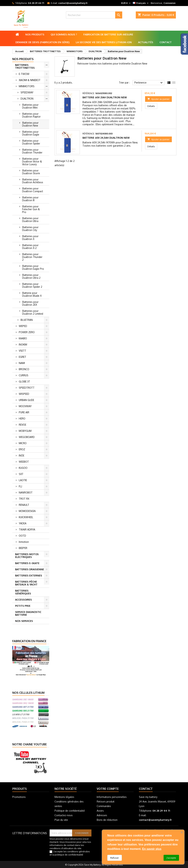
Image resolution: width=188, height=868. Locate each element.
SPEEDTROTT (27, 388)
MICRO (23, 443)
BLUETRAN (27, 320)
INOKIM (23, 345)
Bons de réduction (107, 820)
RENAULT (24, 505)
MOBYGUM (25, 431)
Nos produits (35, 34)
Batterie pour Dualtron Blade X (32, 294)
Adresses (102, 815)
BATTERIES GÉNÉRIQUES (23, 592)
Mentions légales (64, 797)
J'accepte (171, 858)
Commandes (104, 806)
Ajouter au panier (158, 99)
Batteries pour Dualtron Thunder (32, 151)
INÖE (22, 455)
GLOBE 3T (24, 382)
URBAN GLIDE (26, 400)
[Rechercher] (94, 15)
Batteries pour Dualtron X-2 (30, 247)
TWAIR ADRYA (27, 529)
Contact (166, 42)
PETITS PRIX (23, 606)
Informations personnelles (112, 797)
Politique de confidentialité (70, 811)
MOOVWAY (25, 406)
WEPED (23, 326)
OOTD (22, 536)
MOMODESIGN (27, 511)
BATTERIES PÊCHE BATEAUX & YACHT (26, 583)
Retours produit (106, 801)
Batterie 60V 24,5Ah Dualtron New (106, 138)
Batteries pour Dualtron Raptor (31, 115)
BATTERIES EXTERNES (29, 575)
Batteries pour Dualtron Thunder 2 (32, 257)
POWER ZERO (27, 332)
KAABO (23, 338)
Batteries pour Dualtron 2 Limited (33, 312)
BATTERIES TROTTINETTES (25, 66)
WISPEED (24, 394)
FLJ (20, 486)
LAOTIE (23, 480)
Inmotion (24, 542)
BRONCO (24, 369)
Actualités (146, 42)
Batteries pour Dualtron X (30, 238)
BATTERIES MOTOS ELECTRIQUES (27, 556)
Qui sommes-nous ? (64, 34)
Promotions (19, 797)
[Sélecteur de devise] (126, 3)
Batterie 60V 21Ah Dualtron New (105, 97)
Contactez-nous (64, 815)
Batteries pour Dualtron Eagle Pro (33, 267)
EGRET (23, 357)
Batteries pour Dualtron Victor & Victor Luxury (32, 161)
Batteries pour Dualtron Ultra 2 (31, 276)
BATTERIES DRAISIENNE (30, 569)
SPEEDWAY (27, 92)
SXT (21, 474)
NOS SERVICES (24, 621)
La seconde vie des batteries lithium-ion (104, 42)
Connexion (170, 3)
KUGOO (23, 468)
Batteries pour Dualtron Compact (33, 190)
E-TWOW (24, 74)
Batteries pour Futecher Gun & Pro (31, 209)
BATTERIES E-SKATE (27, 563)
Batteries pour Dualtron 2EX (30, 303)
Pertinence (149, 83)
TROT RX (24, 499)
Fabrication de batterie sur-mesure (108, 34)
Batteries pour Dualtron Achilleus (33, 181)
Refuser (115, 858)
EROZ (22, 449)
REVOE (23, 425)
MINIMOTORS (27, 86)
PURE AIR (24, 412)
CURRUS (24, 375)
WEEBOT (24, 462)
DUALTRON (27, 99)
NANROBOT (26, 492)
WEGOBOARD (27, 437)
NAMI (22, 363)
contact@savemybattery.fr (73, 3)
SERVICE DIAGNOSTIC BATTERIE (28, 613)
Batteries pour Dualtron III (30, 199)
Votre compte (108, 789)
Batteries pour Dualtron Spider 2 (32, 285)
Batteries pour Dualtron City (30, 229)
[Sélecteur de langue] (141, 3)
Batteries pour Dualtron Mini (30, 106)
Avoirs (100, 811)
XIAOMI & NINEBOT (30, 80)
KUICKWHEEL (26, 517)
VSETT (23, 351)
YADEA (23, 523)
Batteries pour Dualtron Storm (31, 172)
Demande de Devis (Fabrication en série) (42, 42)
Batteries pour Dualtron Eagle (31, 133)
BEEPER (23, 548)
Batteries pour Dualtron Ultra (30, 220)
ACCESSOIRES (23, 600)
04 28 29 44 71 (36, 3)
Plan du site (61, 820)
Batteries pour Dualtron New (30, 124)
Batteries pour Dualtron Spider (31, 142)
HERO (22, 418)
